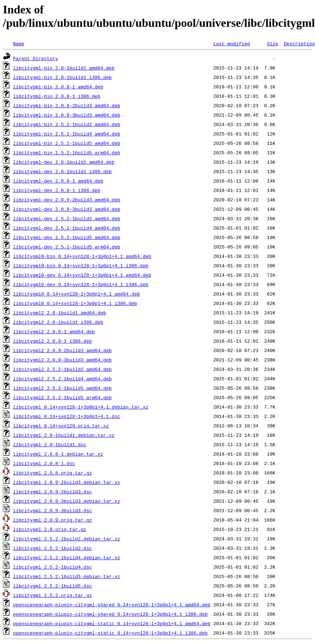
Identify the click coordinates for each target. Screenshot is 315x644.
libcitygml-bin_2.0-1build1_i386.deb (62, 77)
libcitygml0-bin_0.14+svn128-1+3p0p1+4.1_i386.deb (81, 265)
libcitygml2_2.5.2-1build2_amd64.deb (62, 369)
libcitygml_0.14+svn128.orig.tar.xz (61, 426)
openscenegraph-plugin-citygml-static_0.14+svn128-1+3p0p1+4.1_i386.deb (110, 633)
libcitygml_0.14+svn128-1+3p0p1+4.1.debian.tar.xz (81, 407)
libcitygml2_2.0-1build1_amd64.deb (59, 313)
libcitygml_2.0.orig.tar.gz (50, 529)
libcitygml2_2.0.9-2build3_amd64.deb (62, 350)
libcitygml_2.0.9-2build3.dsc (52, 492)
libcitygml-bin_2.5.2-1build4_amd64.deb (67, 134)
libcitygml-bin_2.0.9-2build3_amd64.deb (67, 105)
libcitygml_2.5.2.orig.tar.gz (52, 595)
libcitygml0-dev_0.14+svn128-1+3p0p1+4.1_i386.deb (81, 284)
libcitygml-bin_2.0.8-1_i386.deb (57, 96)
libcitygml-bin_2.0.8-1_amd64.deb (58, 87)
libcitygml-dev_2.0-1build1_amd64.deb (64, 162)
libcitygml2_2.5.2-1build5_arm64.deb (62, 397)
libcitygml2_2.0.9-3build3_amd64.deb (62, 360)
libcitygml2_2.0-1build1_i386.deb (58, 322)
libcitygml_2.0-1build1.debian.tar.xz (64, 435)
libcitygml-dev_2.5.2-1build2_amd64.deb (67, 218)
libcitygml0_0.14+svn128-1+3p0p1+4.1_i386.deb (75, 303)
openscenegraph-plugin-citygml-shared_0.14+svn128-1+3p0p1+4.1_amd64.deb (112, 605)
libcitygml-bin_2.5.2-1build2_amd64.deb (67, 124)
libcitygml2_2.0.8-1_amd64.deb (54, 331)
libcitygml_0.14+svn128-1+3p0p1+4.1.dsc (67, 416)
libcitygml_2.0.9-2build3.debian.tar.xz (67, 482)
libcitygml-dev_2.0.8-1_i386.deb (57, 190)
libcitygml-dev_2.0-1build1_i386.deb (62, 171)
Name (19, 43)
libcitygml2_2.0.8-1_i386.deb (52, 341)
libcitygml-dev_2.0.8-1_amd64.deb (58, 181)
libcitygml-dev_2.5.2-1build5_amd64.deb (67, 237)
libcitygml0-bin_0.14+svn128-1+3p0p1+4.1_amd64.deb (82, 256)
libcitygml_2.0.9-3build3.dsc (52, 510)
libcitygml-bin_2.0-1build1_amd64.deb (64, 68)
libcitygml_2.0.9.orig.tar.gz (52, 520)
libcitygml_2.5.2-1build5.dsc (52, 586)
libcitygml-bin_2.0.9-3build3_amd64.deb (67, 115)
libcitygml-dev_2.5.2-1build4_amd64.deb (67, 228)
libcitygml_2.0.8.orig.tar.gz (52, 473)
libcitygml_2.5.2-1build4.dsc (52, 567)
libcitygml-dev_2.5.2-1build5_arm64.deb (67, 247)
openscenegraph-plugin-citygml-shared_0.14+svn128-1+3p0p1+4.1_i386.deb (110, 614)
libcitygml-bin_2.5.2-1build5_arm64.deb (67, 152)
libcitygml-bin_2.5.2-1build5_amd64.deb (67, 143)
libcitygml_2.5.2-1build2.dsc (52, 548)
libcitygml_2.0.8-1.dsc (44, 463)
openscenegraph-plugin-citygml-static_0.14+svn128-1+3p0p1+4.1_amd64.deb (112, 623)
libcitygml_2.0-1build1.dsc (50, 444)
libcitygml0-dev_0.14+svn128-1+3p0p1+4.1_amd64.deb (82, 275)
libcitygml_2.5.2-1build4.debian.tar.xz (67, 557)
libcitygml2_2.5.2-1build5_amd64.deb (62, 388)
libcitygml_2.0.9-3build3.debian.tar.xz (67, 501)
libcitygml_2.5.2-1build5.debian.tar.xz (67, 576)
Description (299, 43)
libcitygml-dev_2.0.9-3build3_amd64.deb (67, 209)
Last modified (232, 43)
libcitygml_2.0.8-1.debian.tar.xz (58, 454)
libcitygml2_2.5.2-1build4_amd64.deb (62, 379)
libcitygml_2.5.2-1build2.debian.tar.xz (67, 539)
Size (273, 43)
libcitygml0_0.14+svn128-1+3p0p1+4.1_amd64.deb (76, 294)
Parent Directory (36, 58)
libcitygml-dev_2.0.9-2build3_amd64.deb (67, 200)
